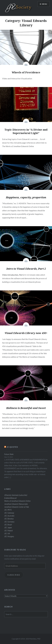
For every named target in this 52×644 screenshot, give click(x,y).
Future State (9, 454)
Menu (45, 4)
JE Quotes (12, 447)
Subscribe (14, 575)
